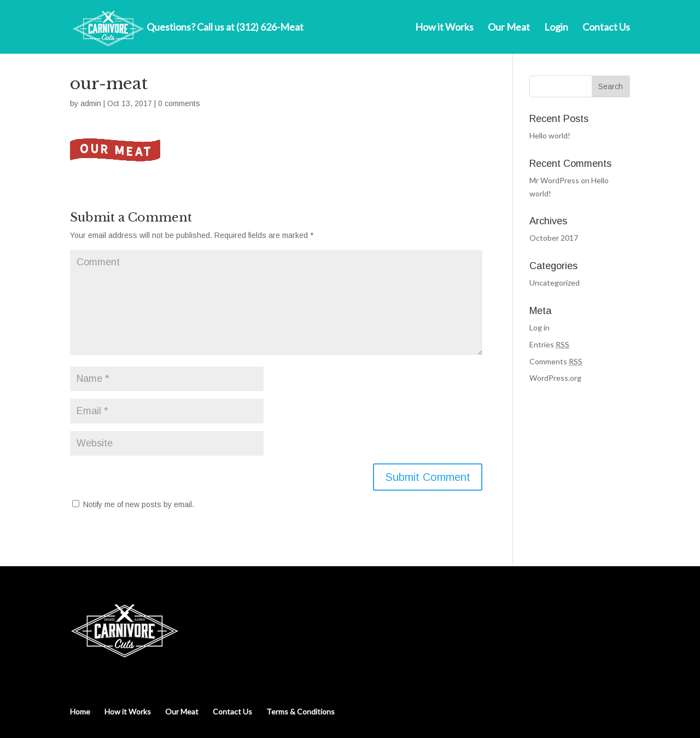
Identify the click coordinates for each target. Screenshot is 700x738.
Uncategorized (555, 283)
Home (80, 711)
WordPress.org (555, 378)
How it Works (444, 28)
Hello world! (550, 135)
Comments (556, 361)
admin (91, 103)
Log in (539, 327)
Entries (549, 344)
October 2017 (554, 238)
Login (556, 28)
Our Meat (509, 28)
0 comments (179, 103)
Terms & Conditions (301, 711)
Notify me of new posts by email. (139, 504)
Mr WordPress (554, 180)
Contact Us (606, 28)
